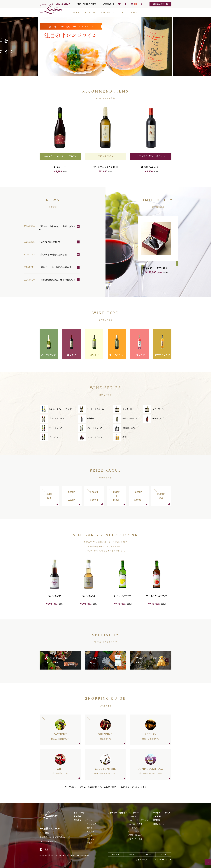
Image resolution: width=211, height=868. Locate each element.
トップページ (79, 813)
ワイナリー (134, 813)
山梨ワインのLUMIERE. (56, 855)
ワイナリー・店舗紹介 (117, 813)
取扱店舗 (91, 831)
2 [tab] (108, 71)
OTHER (163, 854)
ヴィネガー (92, 835)
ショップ (133, 828)
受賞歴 (90, 828)
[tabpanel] (106, 46)
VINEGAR (90, 13)
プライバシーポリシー (162, 860)
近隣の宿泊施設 (136, 835)
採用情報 (157, 820)
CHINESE (147, 854)
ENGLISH (132, 854)
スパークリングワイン (139, 820)
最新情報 (77, 816)
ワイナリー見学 (136, 839)
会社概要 (157, 816)
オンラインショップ (161, 813)
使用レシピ (92, 839)
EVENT (135, 13)
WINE (76, 13)
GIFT (122, 13)
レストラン (134, 831)
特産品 (90, 843)
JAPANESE (116, 854)
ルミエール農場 (136, 824)
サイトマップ (141, 860)
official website (160, 4)
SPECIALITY (108, 13)
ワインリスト (92, 824)
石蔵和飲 (133, 816)
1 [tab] (103, 71)
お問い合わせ (159, 824)
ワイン (90, 820)
